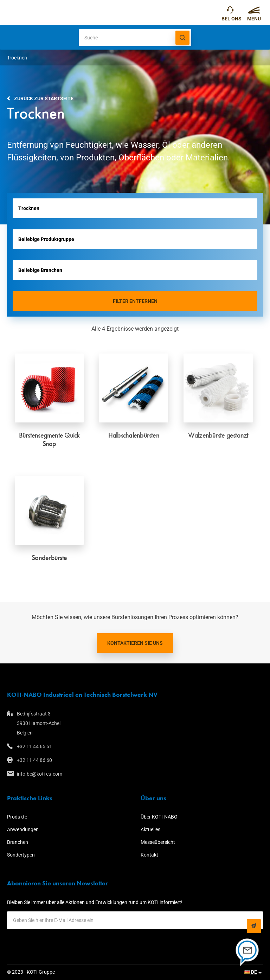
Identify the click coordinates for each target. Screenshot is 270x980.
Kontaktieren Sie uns (135, 643)
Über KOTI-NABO (159, 817)
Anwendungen (23, 829)
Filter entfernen (135, 301)
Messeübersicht (158, 842)
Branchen (18, 842)
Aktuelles (150, 829)
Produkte (17, 817)
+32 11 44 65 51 (230, 12)
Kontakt (149, 855)
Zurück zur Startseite (44, 98)
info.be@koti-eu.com (40, 774)
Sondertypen (21, 855)
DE (251, 972)
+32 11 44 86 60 (34, 760)
